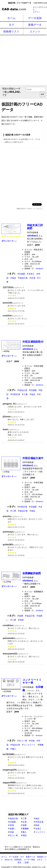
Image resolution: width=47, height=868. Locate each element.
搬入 (14, 749)
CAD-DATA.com (40, 3)
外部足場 (16, 394)
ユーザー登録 (29, 860)
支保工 (32, 274)
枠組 (37, 825)
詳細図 (22, 274)
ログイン (36, 12)
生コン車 (23, 741)
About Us (8, 860)
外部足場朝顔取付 (33, 342)
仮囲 (21, 616)
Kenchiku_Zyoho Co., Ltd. (34, 867)
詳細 (33, 741)
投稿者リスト (11, 31)
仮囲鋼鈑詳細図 (32, 573)
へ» (9, 241)
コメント (35, 31)
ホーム (11, 18)
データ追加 (35, 18)
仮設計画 (24, 278)
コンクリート (30, 745)
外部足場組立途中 (33, 458)
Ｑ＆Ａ (40, 860)
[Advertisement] (23, 60)
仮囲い (13, 829)
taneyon (39, 735)
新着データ (35, 25)
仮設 (14, 278)
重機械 (26, 829)
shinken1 (40, 268)
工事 (26, 394)
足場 (33, 278)
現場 (22, 620)
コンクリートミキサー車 (32, 681)
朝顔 (25, 835)
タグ (12, 25)
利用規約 (18, 860)
